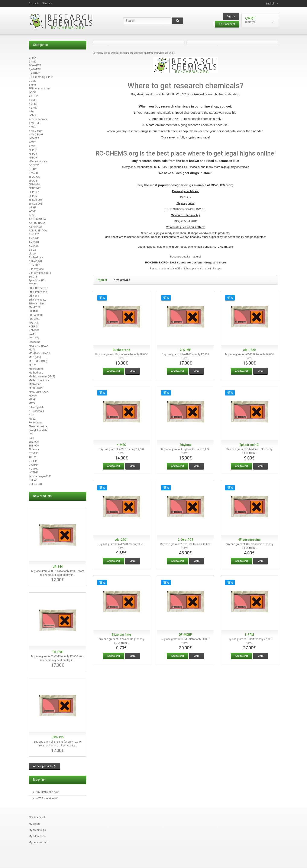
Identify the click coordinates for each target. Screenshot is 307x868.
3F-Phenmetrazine (40, 89)
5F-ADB (33, 181)
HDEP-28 (34, 327)
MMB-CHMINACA (39, 392)
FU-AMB (33, 311)
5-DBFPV (34, 165)
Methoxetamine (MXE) (42, 377)
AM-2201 (34, 242)
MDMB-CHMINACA (39, 353)
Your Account (227, 24)
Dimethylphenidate (40, 273)
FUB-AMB (34, 319)
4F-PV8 (33, 154)
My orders (35, 824)
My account (37, 817)
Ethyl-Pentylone (38, 292)
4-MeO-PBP (35, 131)
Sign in (231, 16)
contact (33, 3)
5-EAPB (33, 169)
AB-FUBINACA (37, 223)
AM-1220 (34, 234)
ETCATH (33, 284)
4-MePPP (34, 138)
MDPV (32, 365)
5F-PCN (33, 196)
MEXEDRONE (36, 388)
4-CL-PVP (34, 96)
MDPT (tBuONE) (38, 361)
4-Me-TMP (35, 123)
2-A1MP (33, 465)
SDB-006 (34, 446)
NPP (31, 415)
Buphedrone (36, 257)
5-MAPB (33, 173)
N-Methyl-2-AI (36, 407)
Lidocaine (35, 342)
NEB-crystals (36, 411)
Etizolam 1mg (37, 304)
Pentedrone (36, 423)
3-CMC (33, 81)
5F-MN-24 (34, 185)
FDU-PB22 (35, 307)
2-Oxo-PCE (35, 65)
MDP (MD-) (35, 357)
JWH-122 (34, 338)
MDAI (32, 350)
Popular (102, 280)
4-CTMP (33, 473)
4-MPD (33, 142)
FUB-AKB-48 (36, 315)
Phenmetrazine (38, 426)
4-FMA (32, 115)
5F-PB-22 (34, 192)
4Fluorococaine (38, 161)
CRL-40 (33, 480)
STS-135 (34, 453)
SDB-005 (34, 442)
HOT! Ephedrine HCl (47, 798)
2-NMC (33, 62)
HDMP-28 (34, 330)
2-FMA (32, 58)
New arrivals (122, 280)
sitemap (47, 3)
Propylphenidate (38, 430)
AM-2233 (34, 246)
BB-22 (32, 250)
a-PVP (32, 211)
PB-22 (32, 419)
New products (42, 496)
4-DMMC (34, 469)
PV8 (31, 434)
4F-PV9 (33, 158)
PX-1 (31, 438)
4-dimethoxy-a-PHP (40, 476)
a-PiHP (33, 208)
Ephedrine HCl (37, 281)
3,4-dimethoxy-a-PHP (41, 77)
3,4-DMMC (35, 69)
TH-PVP (33, 457)
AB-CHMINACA (37, 219)
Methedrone (36, 373)
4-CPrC (33, 104)
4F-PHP (33, 150)
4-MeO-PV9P (36, 135)
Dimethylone (36, 269)
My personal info (38, 842)
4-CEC (32, 92)
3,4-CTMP (34, 73)
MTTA (32, 403)
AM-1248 (34, 238)
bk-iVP (32, 254)
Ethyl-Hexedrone (38, 288)
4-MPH (33, 146)
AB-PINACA (35, 227)
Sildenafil (34, 449)
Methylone (35, 384)
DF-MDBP (34, 265)
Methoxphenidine (39, 380)
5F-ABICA (34, 177)
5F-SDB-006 (35, 204)
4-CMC (33, 100)
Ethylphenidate (38, 300)
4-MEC (33, 127)
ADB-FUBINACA (38, 231)
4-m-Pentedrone (38, 119)
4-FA (31, 112)
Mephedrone (36, 369)
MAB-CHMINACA (38, 346)
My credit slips (37, 830)
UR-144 (33, 461)
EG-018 (33, 277)
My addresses (37, 836)
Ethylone (34, 296)
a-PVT (32, 215)
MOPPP (33, 396)
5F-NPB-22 (35, 188)
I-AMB (32, 334)
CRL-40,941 (35, 261)
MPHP (32, 400)
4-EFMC (33, 108)
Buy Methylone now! (47, 792)
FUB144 (33, 323)
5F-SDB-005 (35, 200)
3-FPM (32, 85)
